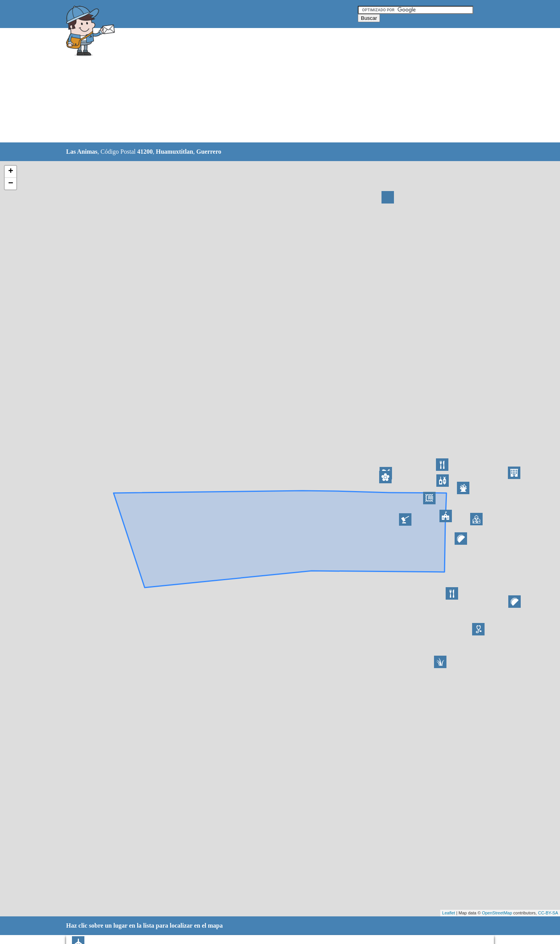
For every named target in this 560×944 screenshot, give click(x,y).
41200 (145, 152)
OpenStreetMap (497, 913)
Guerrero (209, 152)
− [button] (11, 184)
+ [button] (11, 172)
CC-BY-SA (548, 913)
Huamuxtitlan (175, 152)
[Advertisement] (260, 86)
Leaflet (449, 913)
